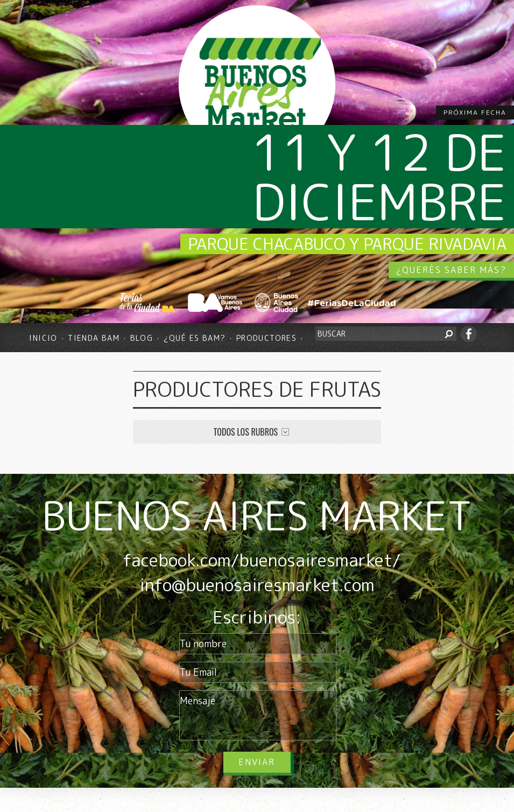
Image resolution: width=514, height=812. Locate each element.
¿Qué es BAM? (195, 338)
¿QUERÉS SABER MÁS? (451, 270)
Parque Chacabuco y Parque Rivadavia (347, 244)
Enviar (257, 762)
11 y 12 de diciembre (379, 177)
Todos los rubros (246, 432)
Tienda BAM (94, 338)
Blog (142, 338)
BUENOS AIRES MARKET (257, 515)
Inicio (43, 338)
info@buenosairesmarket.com (257, 585)
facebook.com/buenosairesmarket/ (262, 560)
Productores (266, 338)
